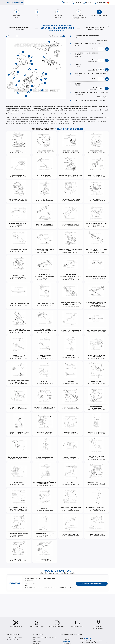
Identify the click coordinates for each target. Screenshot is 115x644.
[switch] (64, 36)
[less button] (99, 49)
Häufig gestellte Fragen (15, 637)
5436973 (78, 57)
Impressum (37, 643)
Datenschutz (37, 641)
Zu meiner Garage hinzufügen (92, 584)
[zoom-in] (17, 36)
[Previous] (36, 28)
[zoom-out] (8, 36)
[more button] (103, 49)
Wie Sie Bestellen (13, 639)
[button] (108, 26)
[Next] (79, 28)
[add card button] (107, 49)
